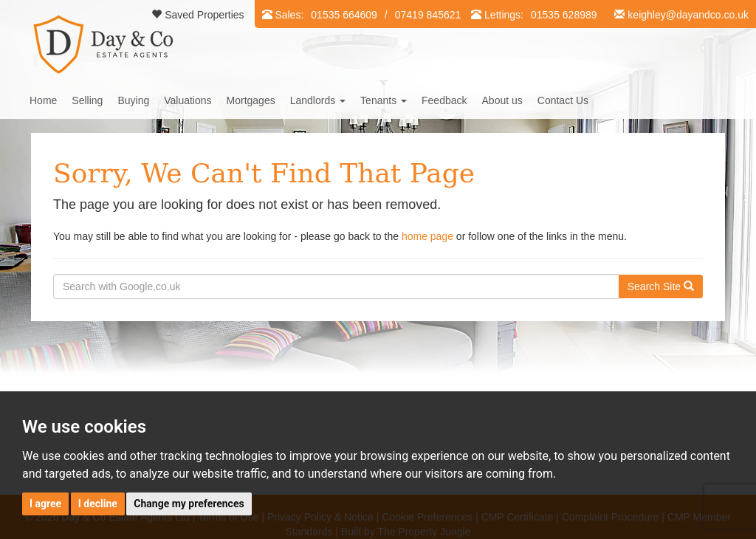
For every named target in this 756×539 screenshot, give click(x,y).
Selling (87, 100)
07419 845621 (428, 15)
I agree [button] (45, 504)
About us (502, 100)
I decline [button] (98, 504)
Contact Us (563, 100)
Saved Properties (197, 15)
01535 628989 (564, 15)
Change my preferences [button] (189, 504)
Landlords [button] (318, 100)
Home (43, 100)
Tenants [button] (384, 100)
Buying (133, 100)
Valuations (188, 100)
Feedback (444, 100)
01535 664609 (344, 15)
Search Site (661, 286)
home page (427, 236)
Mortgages (251, 100)
